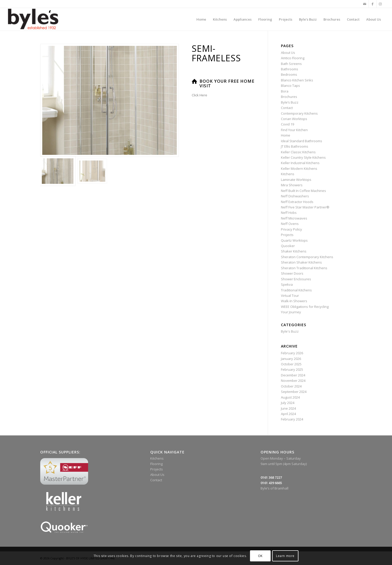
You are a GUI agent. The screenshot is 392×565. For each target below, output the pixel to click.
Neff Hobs (289, 213)
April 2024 (288, 414)
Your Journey (291, 312)
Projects (287, 235)
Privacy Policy (291, 229)
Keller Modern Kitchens (299, 168)
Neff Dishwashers (295, 196)
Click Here (199, 95)
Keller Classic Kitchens (298, 152)
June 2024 (288, 408)
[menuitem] (201, 19)
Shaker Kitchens (294, 251)
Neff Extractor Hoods (297, 202)
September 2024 (294, 392)
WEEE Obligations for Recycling (305, 307)
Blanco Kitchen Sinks (297, 80)
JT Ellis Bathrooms (295, 146)
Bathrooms (290, 69)
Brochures (289, 97)
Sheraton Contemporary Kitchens (307, 257)
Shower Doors (292, 273)
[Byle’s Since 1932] (33, 19)
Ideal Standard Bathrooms (302, 141)
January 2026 (291, 359)
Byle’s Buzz (290, 102)
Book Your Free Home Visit (227, 83)
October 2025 (291, 364)
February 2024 (292, 419)
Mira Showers (292, 185)
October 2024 (291, 386)
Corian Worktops (294, 119)
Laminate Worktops (296, 180)
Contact (287, 108)
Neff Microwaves (294, 218)
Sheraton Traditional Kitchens (304, 268)
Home (286, 135)
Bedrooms (289, 74)
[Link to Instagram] (380, 4)
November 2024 (293, 381)
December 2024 (293, 375)
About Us (288, 53)
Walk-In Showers (294, 301)
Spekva (287, 284)
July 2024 (288, 403)
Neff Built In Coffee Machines (303, 191)
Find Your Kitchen (294, 130)
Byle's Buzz (290, 331)
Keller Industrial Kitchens (300, 163)
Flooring (156, 464)
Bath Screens (291, 64)
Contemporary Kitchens (299, 113)
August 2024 (290, 397)
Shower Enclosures (296, 279)
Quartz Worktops (294, 240)
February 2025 (292, 369)
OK (260, 556)
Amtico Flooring (293, 58)
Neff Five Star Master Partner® (305, 207)
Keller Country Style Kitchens (303, 157)
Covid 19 (287, 124)
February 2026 (292, 353)
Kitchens (288, 174)
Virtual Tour (290, 296)
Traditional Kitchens (296, 290)
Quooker (288, 246)
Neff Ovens (290, 224)
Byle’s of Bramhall (274, 488)
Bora (285, 91)
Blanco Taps (290, 86)
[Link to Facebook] (373, 4)
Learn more (285, 556)
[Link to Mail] (365, 4)
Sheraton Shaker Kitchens (301, 262)
